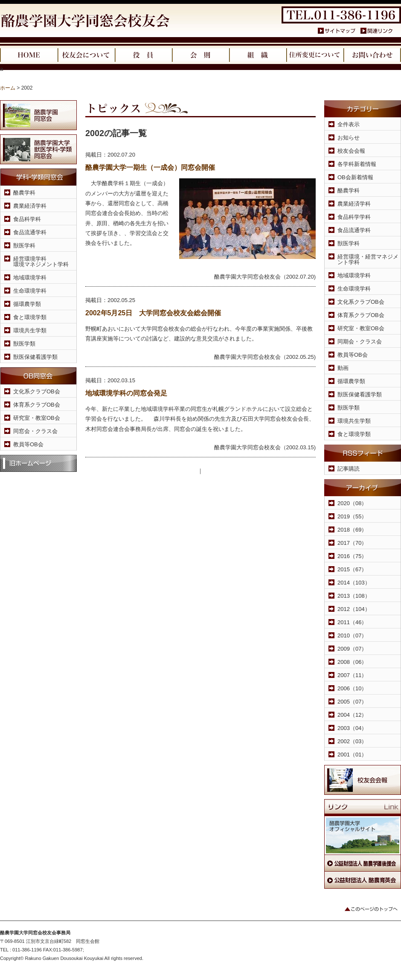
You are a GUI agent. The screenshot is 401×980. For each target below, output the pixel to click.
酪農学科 (24, 193)
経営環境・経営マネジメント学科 (368, 259)
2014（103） (354, 583)
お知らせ (349, 138)
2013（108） (354, 596)
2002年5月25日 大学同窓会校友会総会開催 (153, 313)
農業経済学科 (30, 206)
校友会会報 (351, 151)
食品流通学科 (30, 232)
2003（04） (352, 728)
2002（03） (352, 741)
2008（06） (352, 662)
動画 (343, 368)
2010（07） (352, 635)
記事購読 (349, 469)
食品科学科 (27, 219)
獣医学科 (24, 246)
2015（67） (352, 569)
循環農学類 (27, 304)
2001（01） (352, 755)
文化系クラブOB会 (37, 391)
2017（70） (352, 543)
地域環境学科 (30, 278)
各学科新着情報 (357, 164)
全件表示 (349, 124)
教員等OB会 (28, 444)
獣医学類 (24, 344)
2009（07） (352, 649)
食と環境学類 (30, 317)
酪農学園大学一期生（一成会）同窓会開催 (150, 167)
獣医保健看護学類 (35, 357)
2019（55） (352, 516)
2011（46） (352, 622)
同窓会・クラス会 (35, 431)
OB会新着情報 (355, 177)
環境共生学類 (30, 330)
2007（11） (352, 675)
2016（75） (352, 556)
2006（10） (352, 688)
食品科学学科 (354, 217)
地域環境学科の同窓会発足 (126, 393)
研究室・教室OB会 (37, 418)
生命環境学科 (30, 291)
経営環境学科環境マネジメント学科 (41, 262)
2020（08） (352, 503)
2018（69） (352, 530)
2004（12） (352, 715)
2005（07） (352, 702)
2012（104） (354, 609)
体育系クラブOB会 (37, 405)
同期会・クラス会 (360, 342)
